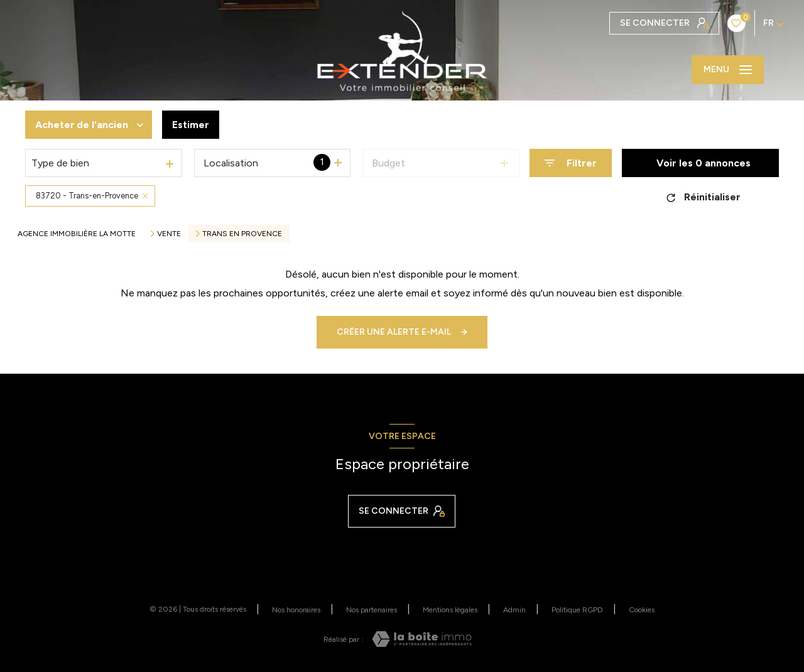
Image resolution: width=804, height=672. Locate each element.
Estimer (191, 125)
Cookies (642, 610)
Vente (169, 234)
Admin (514, 610)
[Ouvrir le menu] (728, 70)
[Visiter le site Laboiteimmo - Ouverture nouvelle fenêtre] (422, 639)
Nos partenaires (372, 610)
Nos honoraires (296, 610)
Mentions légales (450, 610)
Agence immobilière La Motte (77, 234)
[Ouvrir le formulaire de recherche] (571, 163)
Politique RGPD (577, 610)
